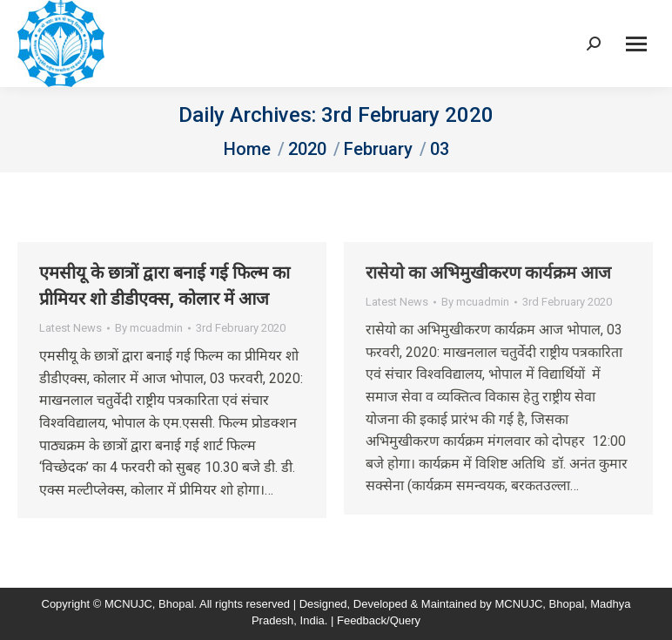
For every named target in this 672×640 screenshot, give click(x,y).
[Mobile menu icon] (636, 44)
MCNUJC (518, 604)
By (149, 328)
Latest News (71, 328)
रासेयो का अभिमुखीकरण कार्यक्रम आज (488, 273)
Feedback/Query (379, 620)
